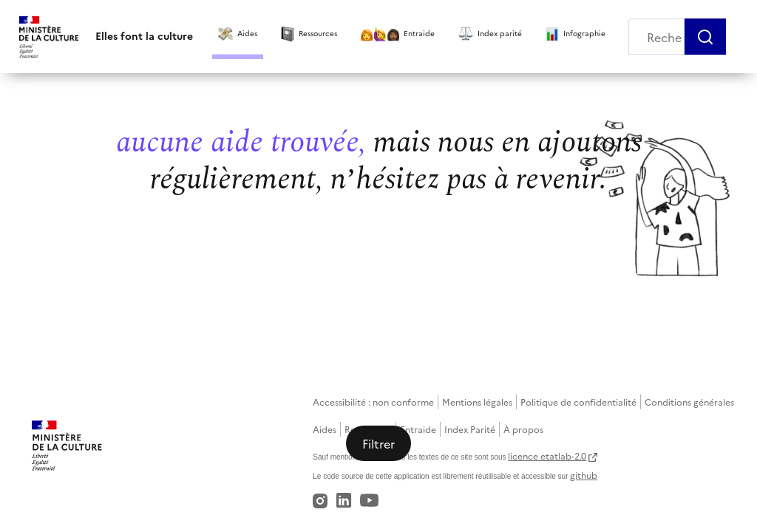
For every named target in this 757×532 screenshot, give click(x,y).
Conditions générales (689, 402)
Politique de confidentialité (578, 402)
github (584, 475)
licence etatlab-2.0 (547, 456)
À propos (523, 429)
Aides (325, 429)
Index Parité (470, 429)
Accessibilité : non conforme (373, 402)
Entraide (418, 429)
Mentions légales (477, 402)
